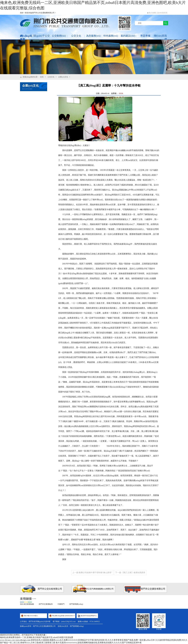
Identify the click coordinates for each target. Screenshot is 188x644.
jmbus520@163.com (68, 622)
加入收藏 (152, 13)
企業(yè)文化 (63, 77)
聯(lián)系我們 (160, 37)
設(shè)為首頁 (162, 13)
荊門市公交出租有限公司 (50, 589)
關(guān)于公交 (41, 36)
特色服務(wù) (111, 36)
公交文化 (76, 36)
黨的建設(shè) (128, 36)
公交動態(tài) (59, 36)
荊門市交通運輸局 (46, 604)
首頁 (42, 77)
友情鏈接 (26, 599)
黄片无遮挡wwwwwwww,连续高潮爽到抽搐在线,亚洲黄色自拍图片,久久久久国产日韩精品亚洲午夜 (99, 643)
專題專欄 (145, 36)
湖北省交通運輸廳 (27, 604)
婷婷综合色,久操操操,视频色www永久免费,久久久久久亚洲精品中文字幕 (62, 640)
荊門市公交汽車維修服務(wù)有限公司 (98, 589)
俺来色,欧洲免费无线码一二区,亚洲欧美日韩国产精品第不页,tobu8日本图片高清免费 (37, 637)
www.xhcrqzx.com (7, 640)
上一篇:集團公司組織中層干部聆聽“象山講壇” (92, 572)
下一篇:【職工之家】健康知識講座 (130, 572)
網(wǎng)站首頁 (26, 38)
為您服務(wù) (93, 36)
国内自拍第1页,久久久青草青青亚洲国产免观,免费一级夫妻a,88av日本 (125, 640)
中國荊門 (61, 604)
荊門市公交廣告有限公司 (153, 589)
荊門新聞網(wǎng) (76, 604)
